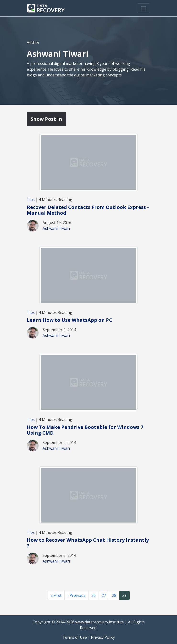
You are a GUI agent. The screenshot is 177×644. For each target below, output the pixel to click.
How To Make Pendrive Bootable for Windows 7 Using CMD (85, 430)
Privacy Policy (103, 637)
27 (104, 595)
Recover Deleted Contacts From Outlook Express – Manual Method (88, 210)
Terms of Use (75, 637)
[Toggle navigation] (144, 8)
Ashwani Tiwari (56, 228)
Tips (31, 200)
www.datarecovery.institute (100, 622)
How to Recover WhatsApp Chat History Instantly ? (88, 543)
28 (114, 595)
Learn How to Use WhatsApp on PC (69, 320)
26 (94, 595)
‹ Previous (76, 595)
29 (124, 595)
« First (56, 595)
